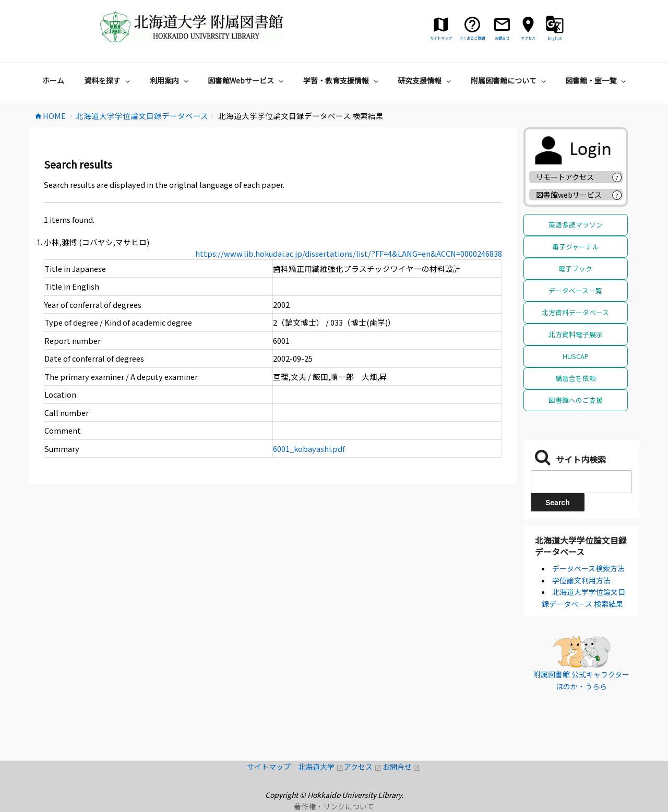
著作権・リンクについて (334, 806)
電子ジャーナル (576, 247)
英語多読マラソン (576, 225)
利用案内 (170, 80)
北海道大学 (321, 767)
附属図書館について (510, 80)
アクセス (363, 767)
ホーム (53, 80)
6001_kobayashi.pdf (309, 449)
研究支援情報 (426, 80)
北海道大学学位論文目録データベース (581, 546)
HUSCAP (576, 356)
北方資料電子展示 (576, 334)
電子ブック (575, 268)
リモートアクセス (565, 177)
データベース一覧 (575, 290)
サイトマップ (272, 767)
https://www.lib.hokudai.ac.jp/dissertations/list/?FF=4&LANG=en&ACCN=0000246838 (349, 253)
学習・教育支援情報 (342, 80)
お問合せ (402, 767)
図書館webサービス (569, 195)
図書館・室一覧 (597, 80)
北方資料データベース (575, 312)
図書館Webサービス (247, 80)
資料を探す (108, 80)
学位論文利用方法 (581, 580)
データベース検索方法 (588, 568)
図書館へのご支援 (576, 400)
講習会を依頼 (576, 378)
